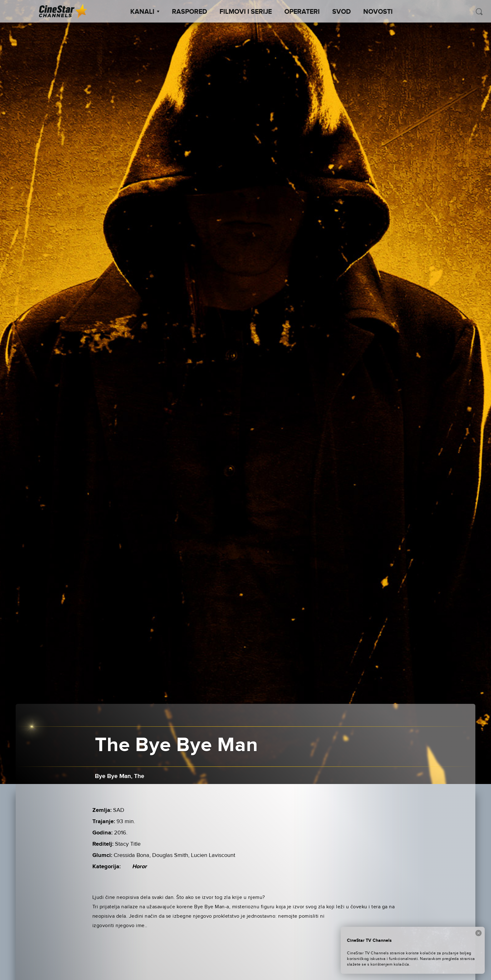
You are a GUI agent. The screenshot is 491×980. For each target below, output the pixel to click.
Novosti (378, 12)
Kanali (145, 12)
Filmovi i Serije (246, 12)
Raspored (189, 12)
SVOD (341, 12)
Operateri (302, 12)
